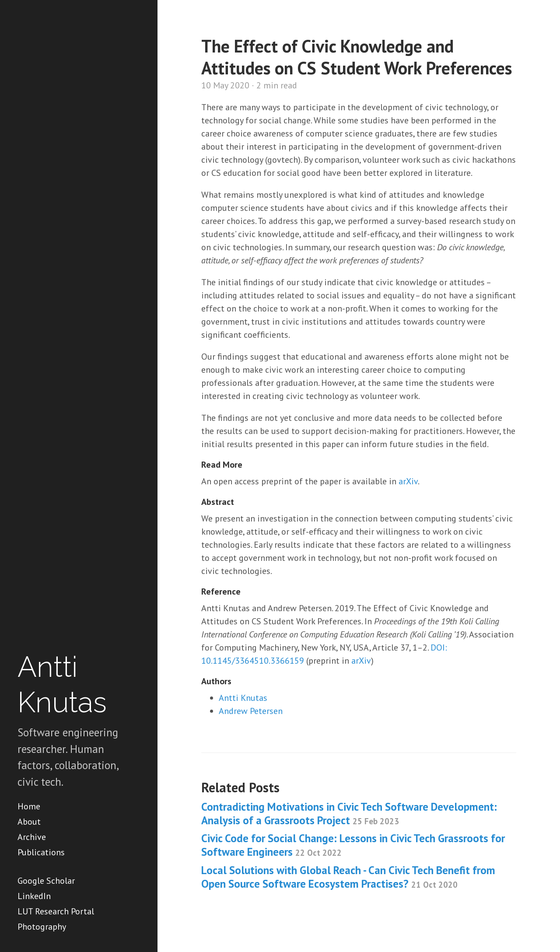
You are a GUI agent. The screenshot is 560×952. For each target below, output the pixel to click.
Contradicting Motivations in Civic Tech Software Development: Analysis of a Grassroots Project (349, 814)
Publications (41, 852)
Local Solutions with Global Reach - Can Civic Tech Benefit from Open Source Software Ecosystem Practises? (348, 877)
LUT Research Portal (56, 911)
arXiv (408, 481)
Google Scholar (46, 881)
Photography (42, 927)
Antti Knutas (243, 698)
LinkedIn (34, 896)
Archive (32, 837)
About (29, 822)
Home (29, 806)
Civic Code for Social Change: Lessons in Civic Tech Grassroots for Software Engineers (353, 845)
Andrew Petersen (251, 711)
